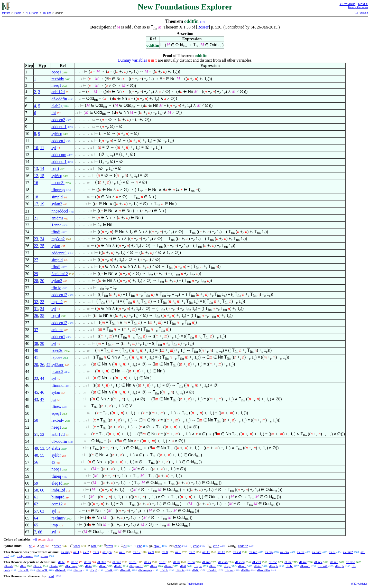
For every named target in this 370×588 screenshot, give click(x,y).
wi (31, 546)
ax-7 (192, 552)
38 (36, 344)
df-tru (133, 562)
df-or (74, 562)
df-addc (212, 570)
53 (42, 448)
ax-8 (165, 552)
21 (36, 218)
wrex (109, 546)
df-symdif (136, 566)
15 (42, 176)
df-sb (177, 562)
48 (36, 455)
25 (42, 246)
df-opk (274, 566)
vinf (51, 576)
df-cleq (240, 562)
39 (42, 344)
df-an (87, 562)
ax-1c (301, 552)
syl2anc (58, 365)
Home (18, 13)
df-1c (289, 566)
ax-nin (253, 552)
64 (36, 518)
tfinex (56, 406)
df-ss (154, 566)
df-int (258, 566)
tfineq (56, 476)
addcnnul (59, 253)
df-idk (164, 570)
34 (42, 309)
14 (42, 168)
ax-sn (44, 556)
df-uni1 (322, 566)
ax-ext (237, 552)
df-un (103, 566)
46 (42, 392)
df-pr (227, 566)
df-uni (242, 566)
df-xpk (340, 566)
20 (36, 365)
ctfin (216, 546)
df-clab (223, 562)
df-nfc (273, 562)
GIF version (361, 13)
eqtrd (56, 316)
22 (36, 246)
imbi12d (58, 490)
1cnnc (56, 225)
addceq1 (58, 141)
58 (36, 490)
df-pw (198, 566)
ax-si (332, 552)
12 (36, 176)
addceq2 (58, 120)
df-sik (109, 570)
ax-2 (86, 552)
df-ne (288, 562)
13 (36, 168)
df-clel (257, 562)
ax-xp (269, 552)
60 (42, 490)
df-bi (61, 562)
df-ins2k (23, 570)
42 (48, 365)
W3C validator (359, 584)
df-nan (117, 562)
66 (40, 532)
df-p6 (94, 570)
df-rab (8, 566)
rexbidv (58, 79)
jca (54, 399)
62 (36, 504)
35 (42, 316)
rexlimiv (58, 518)
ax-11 (206, 552)
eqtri (55, 168)
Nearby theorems (358, 7)
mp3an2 (58, 239)
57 (36, 511)
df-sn (213, 566)
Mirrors (6, 13)
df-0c (196, 570)
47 (42, 399)
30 (42, 281)
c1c (139, 546)
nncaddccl (60, 211)
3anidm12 (60, 274)
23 (36, 239)
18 (36, 197)
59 (36, 483)
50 (36, 420)
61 (36, 497)
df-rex (318, 562)
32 (36, 302)
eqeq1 (56, 72)
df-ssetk (126, 570)
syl (54, 148)
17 (36, 204)
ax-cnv (285, 552)
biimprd (58, 497)
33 (42, 302)
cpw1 (157, 546)
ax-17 (137, 552)
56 (36, 462)
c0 (125, 546)
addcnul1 (59, 127)
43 (36, 399)
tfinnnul (58, 385)
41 (36, 357)
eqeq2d (57, 350)
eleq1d (57, 483)
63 (42, 511)
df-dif (118, 566)
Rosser (203, 27)
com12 (57, 504)
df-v (23, 566)
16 (36, 183)
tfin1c (56, 288)
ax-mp (65, 552)
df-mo (206, 562)
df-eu (191, 562)
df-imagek (145, 570)
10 (36, 148)
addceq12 (59, 295)
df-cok (78, 570)
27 (36, 260)
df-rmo (350, 562)
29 (36, 274)
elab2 (56, 448)
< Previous (347, 4)
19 (42, 204)
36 (42, 365)
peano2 (57, 372)
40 (36, 350)
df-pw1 (305, 566)
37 (36, 330)
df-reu (334, 562)
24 (42, 239)
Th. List (47, 13)
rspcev (57, 357)
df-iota (180, 570)
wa (43, 546)
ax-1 (76, 552)
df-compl (71, 566)
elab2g (57, 106)
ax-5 (122, 552)
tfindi (56, 232)
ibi (54, 113)
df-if (183, 566)
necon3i (58, 183)
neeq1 (56, 85)
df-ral (303, 562)
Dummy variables (132, 60)
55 (42, 455)
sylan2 (57, 204)
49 (36, 448)
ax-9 (151, 552)
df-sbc (38, 566)
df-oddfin (59, 99)
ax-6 (178, 552)
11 (42, 148)
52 (42, 434)
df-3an (102, 562)
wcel (77, 546)
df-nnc (229, 570)
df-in (88, 566)
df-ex (148, 562)
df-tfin (245, 570)
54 (48, 448)
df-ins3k (42, 570)
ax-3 (96, 552)
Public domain (195, 584)
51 (36, 434)
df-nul (169, 566)
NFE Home (32, 13)
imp (55, 525)
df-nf (162, 562)
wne (94, 546)
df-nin (53, 566)
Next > (363, 4)
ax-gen (107, 552)
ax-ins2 (348, 552)
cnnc (178, 546)
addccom (59, 155)
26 (36, 316)
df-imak (61, 570)
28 (36, 281)
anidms (57, 218)
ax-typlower (25, 556)
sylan (56, 246)
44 (42, 378)
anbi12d (58, 92)
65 (36, 525)
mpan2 (57, 302)
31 (36, 309)
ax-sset (317, 552)
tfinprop (58, 190)
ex (53, 462)
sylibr (56, 455)
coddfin (243, 546)
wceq (58, 546)
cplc (196, 546)
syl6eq (57, 134)
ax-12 (221, 552)
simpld (57, 197)
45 (36, 392)
